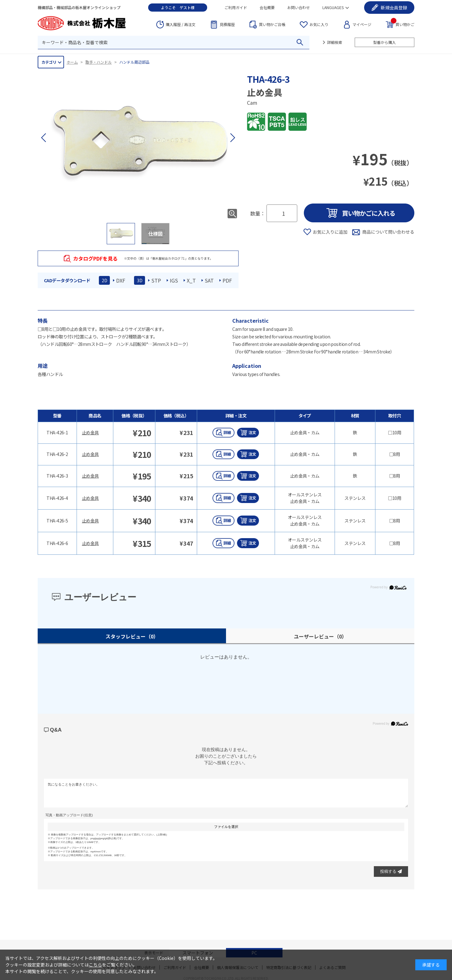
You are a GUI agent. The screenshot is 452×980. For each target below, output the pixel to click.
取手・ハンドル (99, 62)
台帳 (272, 24)
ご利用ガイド (236, 7)
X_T (191, 280)
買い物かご (403, 24)
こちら (95, 965)
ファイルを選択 (226, 827)
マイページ (362, 24)
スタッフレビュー (132, 636)
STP (156, 280)
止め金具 (90, 432)
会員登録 (394, 8)
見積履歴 (227, 24)
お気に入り (319, 24)
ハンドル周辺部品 (134, 62)
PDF (227, 280)
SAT (209, 280)
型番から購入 (385, 42)
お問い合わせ (299, 7)
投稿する (391, 871)
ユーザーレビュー (320, 636)
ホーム (72, 62)
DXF (121, 280)
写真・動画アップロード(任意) (69, 815)
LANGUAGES (333, 7)
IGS (174, 280)
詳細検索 (335, 42)
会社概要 (267, 7)
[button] (232, 138)
